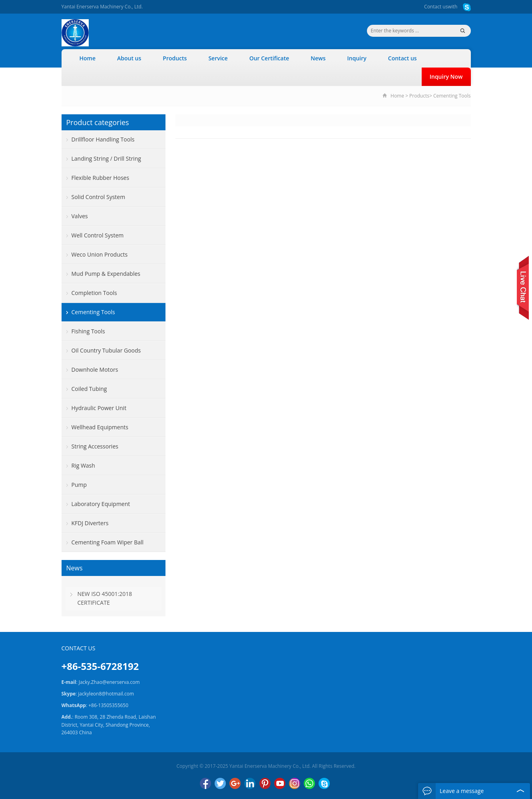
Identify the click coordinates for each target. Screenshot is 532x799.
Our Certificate (269, 58)
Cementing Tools (452, 96)
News (318, 58)
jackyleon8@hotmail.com (106, 694)
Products (175, 58)
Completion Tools (94, 293)
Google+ (235, 783)
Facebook (205, 783)
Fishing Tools (88, 331)
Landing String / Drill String (106, 158)
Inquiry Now (446, 77)
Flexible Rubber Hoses (101, 178)
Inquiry (357, 58)
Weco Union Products (100, 254)
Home (88, 58)
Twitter (220, 783)
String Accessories (95, 446)
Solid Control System (99, 197)
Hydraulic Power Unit (99, 408)
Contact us (436, 7)
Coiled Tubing (89, 389)
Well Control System (98, 235)
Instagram (295, 783)
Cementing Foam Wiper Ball (108, 542)
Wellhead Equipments (100, 427)
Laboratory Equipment (101, 504)
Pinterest (265, 783)
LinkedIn (250, 783)
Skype (324, 783)
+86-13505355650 (108, 705)
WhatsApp (309, 783)
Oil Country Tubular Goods (106, 350)
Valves (80, 216)
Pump (79, 485)
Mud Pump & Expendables (106, 274)
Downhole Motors (95, 370)
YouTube (280, 783)
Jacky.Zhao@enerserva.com (109, 682)
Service (218, 58)
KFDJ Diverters (90, 523)
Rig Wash (83, 465)
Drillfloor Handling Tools (103, 139)
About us (129, 58)
